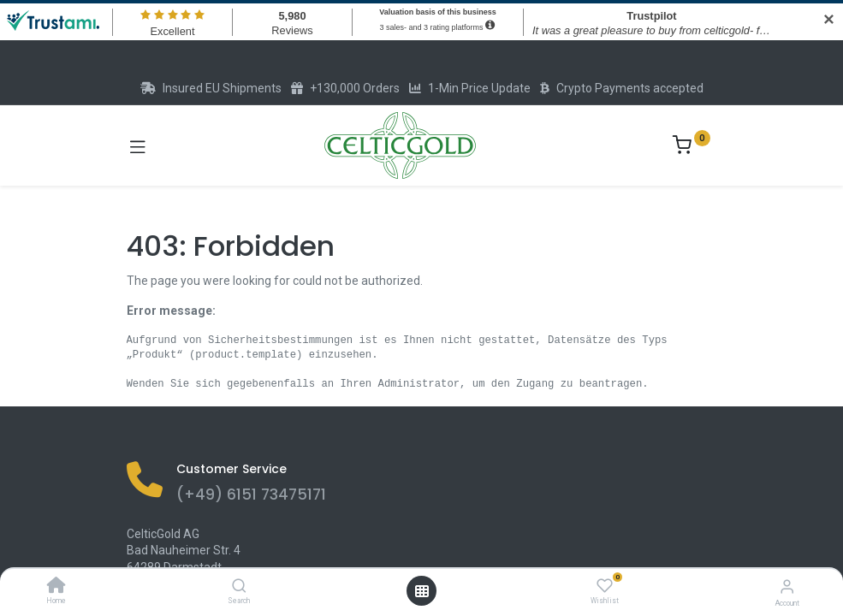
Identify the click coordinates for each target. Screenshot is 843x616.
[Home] (56, 587)
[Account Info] (787, 586)
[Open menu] (422, 591)
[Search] (239, 587)
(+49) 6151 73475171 (251, 495)
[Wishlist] (605, 586)
